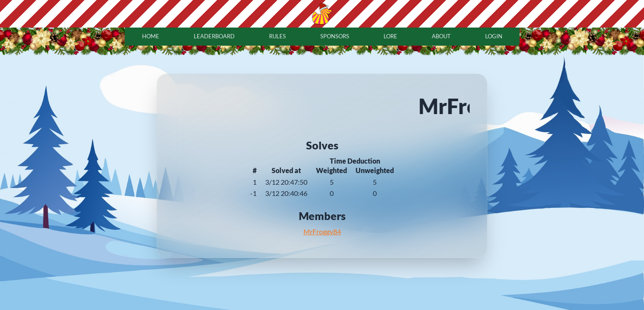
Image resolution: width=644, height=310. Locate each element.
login (494, 36)
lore (390, 36)
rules (277, 36)
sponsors (335, 36)
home (151, 36)
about (441, 36)
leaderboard (214, 36)
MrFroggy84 (322, 231)
